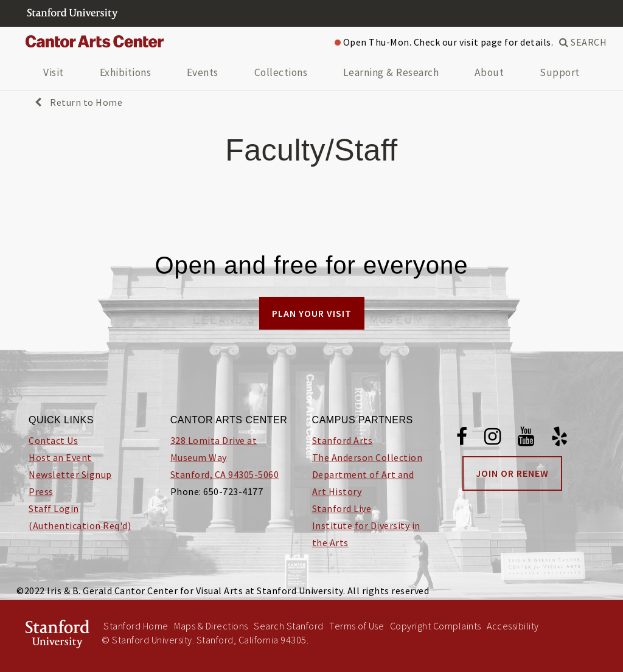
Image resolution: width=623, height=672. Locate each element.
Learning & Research (391, 72)
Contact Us (53, 440)
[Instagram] (493, 438)
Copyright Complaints (436, 626)
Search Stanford (289, 626)
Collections (281, 72)
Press (41, 491)
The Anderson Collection (367, 457)
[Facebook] (462, 438)
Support (560, 72)
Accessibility (513, 626)
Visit (54, 72)
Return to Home (78, 102)
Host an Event (60, 457)
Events (203, 72)
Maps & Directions (211, 626)
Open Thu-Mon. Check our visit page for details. (444, 42)
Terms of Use (357, 626)
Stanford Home (136, 626)
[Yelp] (560, 438)
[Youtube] (526, 438)
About (489, 72)
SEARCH (583, 42)
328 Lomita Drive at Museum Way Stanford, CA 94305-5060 (225, 457)
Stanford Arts (343, 440)
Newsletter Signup (70, 474)
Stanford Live (342, 508)
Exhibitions (126, 72)
